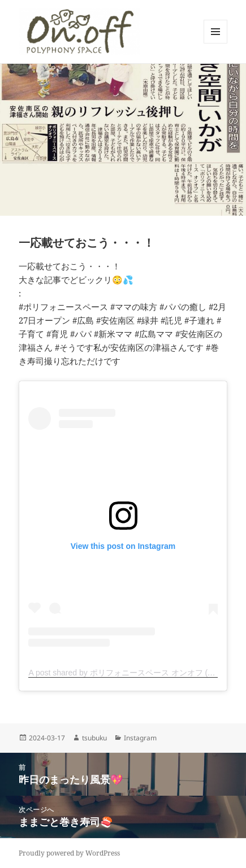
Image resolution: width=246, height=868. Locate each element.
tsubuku (94, 738)
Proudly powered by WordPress (69, 853)
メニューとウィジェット (215, 43)
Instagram (140, 738)
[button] (79, 32)
